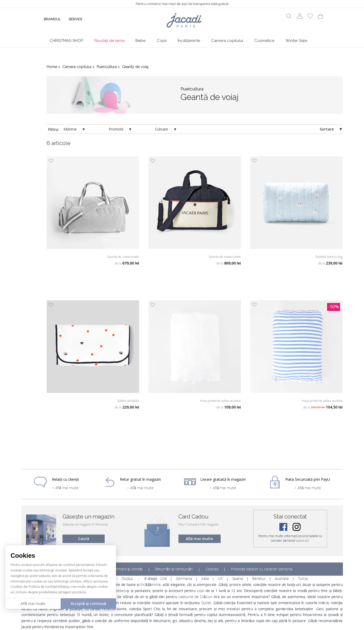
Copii (162, 41)
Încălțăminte (189, 41)
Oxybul (127, 579)
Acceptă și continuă (88, 603)
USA (164, 579)
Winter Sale (296, 41)
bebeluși (122, 591)
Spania (237, 579)
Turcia (303, 579)
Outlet (206, 603)
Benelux (259, 579)
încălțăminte (151, 585)
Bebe (140, 41)
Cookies (212, 569)
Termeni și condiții (128, 569)
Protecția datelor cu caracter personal (262, 569)
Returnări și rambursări (174, 569)
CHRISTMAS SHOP (66, 41)
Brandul (52, 19)
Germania (184, 579)
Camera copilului (227, 41)
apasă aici (303, 540)
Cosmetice (264, 41)
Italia (205, 579)
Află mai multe (199, 539)
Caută (84, 539)
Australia (282, 579)
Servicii (75, 19)
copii (200, 591)
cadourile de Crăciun (195, 597)
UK (220, 579)
